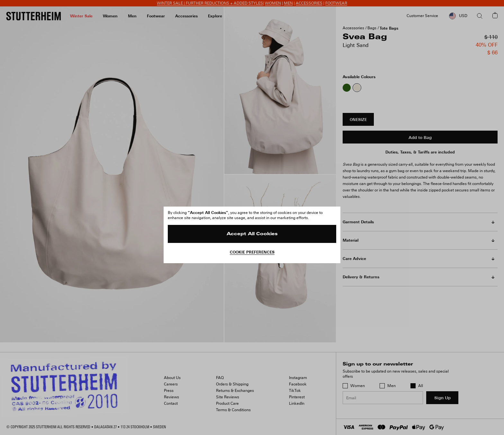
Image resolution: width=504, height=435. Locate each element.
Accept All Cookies (252, 234)
